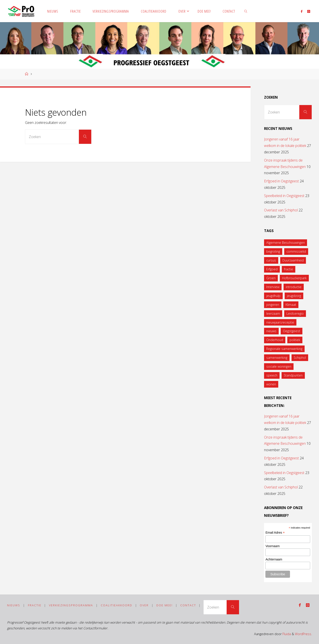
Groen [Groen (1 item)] (271, 278)
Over (144, 605)
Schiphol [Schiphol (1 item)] (300, 358)
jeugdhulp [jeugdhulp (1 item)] (273, 296)
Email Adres (275, 533)
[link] (246, 11)
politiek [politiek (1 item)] (295, 340)
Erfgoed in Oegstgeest (281, 181)
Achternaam (274, 559)
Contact (188, 605)
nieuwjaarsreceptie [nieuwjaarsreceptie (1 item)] (280, 322)
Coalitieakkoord (117, 605)
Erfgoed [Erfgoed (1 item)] (272, 269)
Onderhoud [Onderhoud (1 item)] (275, 340)
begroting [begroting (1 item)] (273, 251)
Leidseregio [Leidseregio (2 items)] (295, 313)
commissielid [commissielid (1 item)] (296, 251)
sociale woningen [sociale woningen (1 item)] (279, 366)
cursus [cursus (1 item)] (271, 260)
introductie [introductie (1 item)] (294, 287)
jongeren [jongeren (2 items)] (273, 305)
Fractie (35, 605)
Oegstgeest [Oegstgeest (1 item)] (292, 331)
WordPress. (303, 634)
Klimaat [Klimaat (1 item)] (291, 305)
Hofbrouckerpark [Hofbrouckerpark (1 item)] (294, 278)
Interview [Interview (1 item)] (273, 287)
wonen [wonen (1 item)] (271, 384)
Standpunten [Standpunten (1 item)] (293, 375)
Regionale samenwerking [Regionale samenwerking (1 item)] (284, 349)
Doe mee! (164, 605)
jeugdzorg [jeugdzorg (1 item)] (294, 296)
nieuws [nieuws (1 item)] (271, 331)
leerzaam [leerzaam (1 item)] (273, 313)
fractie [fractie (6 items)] (289, 269)
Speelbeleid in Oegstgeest (284, 196)
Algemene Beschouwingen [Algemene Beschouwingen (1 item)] (286, 243)
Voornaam (272, 546)
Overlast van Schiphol (281, 210)
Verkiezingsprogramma (71, 605)
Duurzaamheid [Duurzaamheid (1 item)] (293, 260)
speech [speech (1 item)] (272, 375)
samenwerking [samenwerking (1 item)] (277, 358)
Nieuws (14, 605)
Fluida (286, 634)
